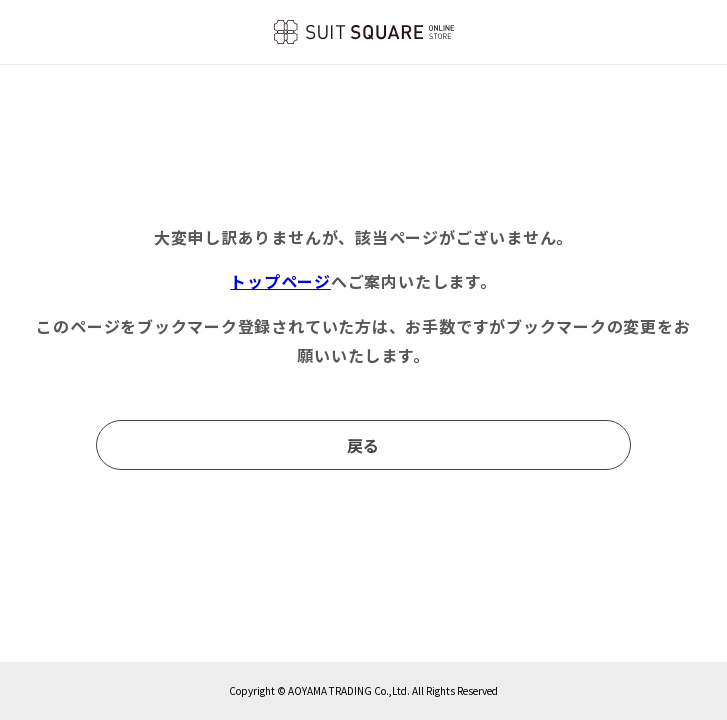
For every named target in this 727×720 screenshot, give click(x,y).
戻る (364, 445)
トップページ (280, 281)
